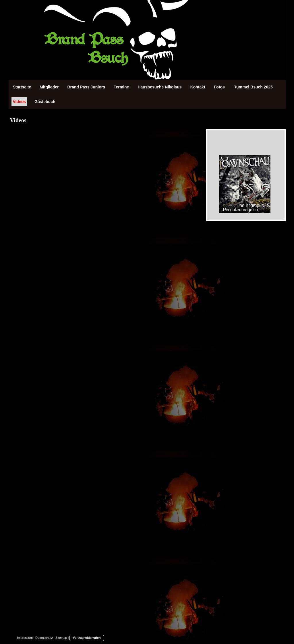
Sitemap (61, 638)
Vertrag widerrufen (87, 638)
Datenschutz (44, 638)
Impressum (25, 638)
